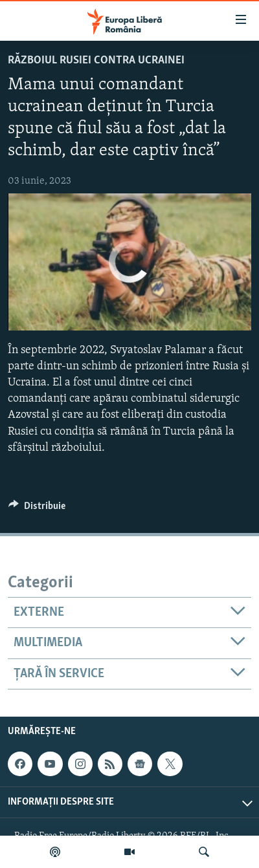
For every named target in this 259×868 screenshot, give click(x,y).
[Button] (37, 509)
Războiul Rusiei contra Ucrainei (96, 60)
